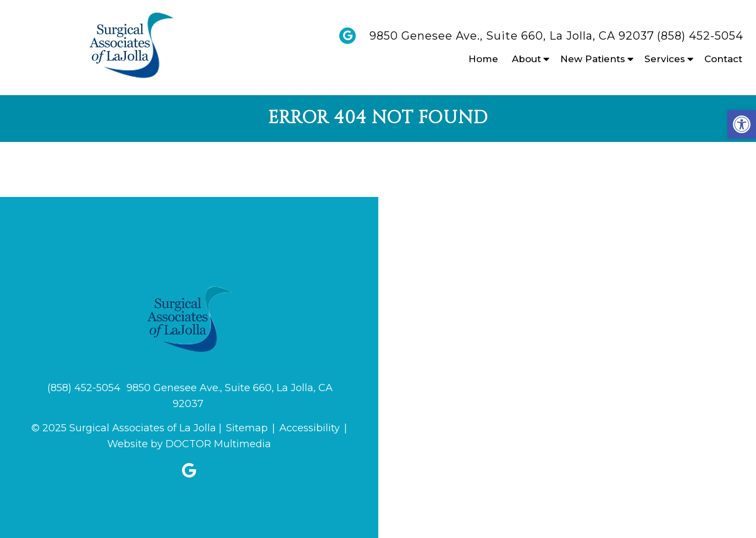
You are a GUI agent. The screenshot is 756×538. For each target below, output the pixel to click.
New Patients (593, 59)
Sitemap (247, 428)
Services (665, 59)
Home (483, 59)
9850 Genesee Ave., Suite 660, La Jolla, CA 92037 (512, 36)
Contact (723, 59)
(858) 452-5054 (700, 36)
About (526, 59)
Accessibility (310, 428)
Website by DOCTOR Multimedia (189, 444)
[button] (742, 124)
